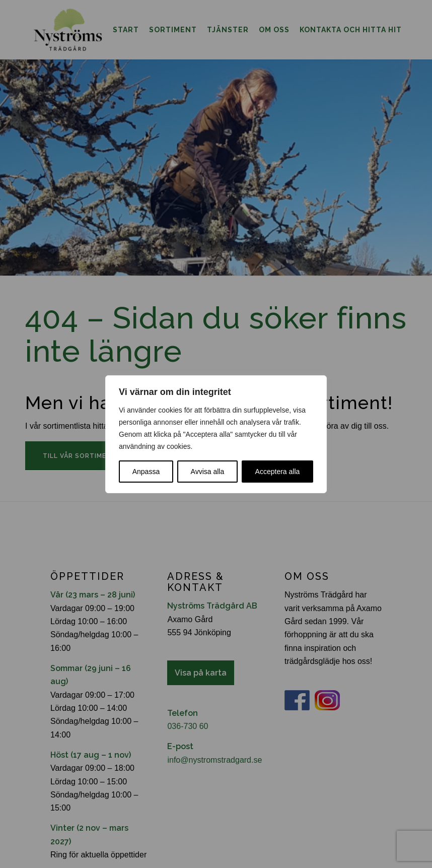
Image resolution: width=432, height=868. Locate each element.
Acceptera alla (278, 472)
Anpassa (146, 472)
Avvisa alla (208, 472)
